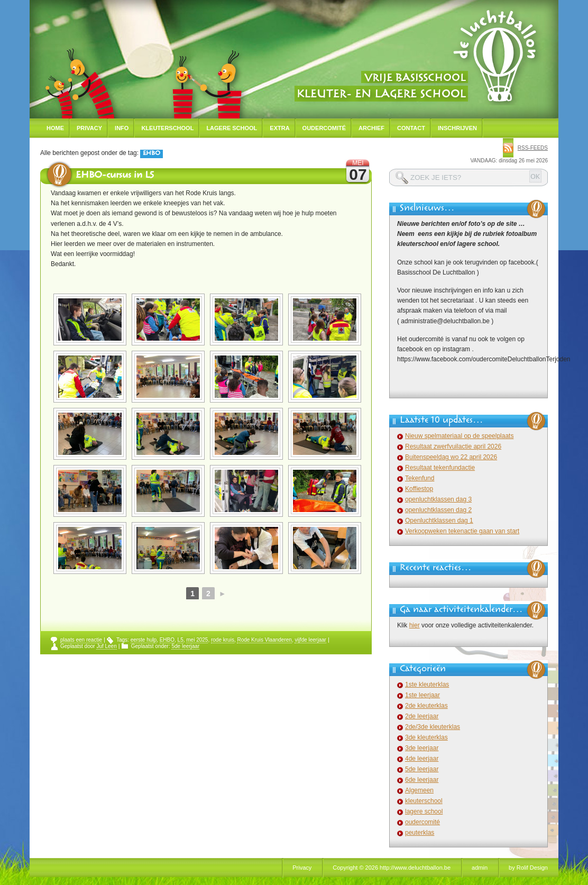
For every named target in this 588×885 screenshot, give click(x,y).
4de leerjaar (422, 759)
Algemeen (419, 790)
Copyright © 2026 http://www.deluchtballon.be (392, 868)
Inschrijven (457, 128)
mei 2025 (197, 640)
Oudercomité (324, 128)
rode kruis (223, 640)
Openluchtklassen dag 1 (439, 521)
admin (480, 868)
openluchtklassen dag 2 (438, 510)
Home (55, 128)
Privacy (89, 128)
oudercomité (422, 822)
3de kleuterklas (426, 737)
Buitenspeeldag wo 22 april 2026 (451, 457)
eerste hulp (144, 640)
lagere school (424, 811)
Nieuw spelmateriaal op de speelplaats (459, 436)
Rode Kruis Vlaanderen (264, 640)
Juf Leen (106, 646)
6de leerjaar (422, 780)
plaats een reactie (81, 640)
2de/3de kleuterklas (433, 727)
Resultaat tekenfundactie (440, 468)
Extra (279, 128)
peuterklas (420, 833)
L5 (181, 640)
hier (415, 625)
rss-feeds (533, 148)
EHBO (167, 640)
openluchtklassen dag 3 (438, 499)
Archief (371, 128)
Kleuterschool (167, 128)
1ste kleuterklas (427, 685)
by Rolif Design (528, 868)
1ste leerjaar (422, 695)
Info (122, 128)
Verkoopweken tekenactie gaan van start (462, 531)
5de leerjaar (185, 646)
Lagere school (232, 128)
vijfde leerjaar (310, 640)
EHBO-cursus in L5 (115, 176)
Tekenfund (420, 478)
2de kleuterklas (426, 706)
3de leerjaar (422, 748)
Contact (411, 128)
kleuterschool (424, 801)
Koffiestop (419, 489)
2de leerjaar (422, 716)
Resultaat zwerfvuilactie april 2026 (453, 446)
